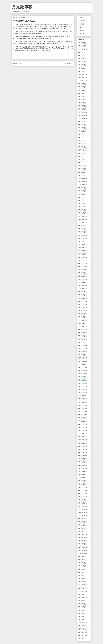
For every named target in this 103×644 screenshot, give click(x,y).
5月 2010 (81, 494)
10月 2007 (81, 591)
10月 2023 (81, 49)
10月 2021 (81, 81)
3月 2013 (81, 386)
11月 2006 (81, 626)
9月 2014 (81, 330)
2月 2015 (81, 314)
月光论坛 (81, 30)
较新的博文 (17, 64)
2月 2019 (81, 172)
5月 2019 (81, 163)
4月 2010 (81, 497)
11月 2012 (81, 399)
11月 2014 (81, 323)
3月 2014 (81, 349)
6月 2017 (81, 235)
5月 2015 (81, 304)
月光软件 (81, 27)
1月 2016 (81, 279)
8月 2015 (81, 295)
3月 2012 (81, 424)
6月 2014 (81, 339)
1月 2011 (81, 468)
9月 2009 (81, 519)
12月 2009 (81, 509)
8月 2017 (81, 229)
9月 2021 (81, 84)
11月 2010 (81, 475)
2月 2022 (81, 71)
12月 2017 (81, 216)
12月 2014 (81, 320)
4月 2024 (81, 43)
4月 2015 (81, 308)
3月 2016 (81, 273)
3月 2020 (81, 141)
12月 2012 (81, 396)
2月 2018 (81, 210)
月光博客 (81, 33)
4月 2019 (81, 166)
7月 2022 (81, 65)
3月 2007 (81, 613)
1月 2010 (81, 506)
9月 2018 (81, 188)
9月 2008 (81, 557)
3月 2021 (81, 103)
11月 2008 (81, 550)
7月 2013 (81, 374)
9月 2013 (81, 367)
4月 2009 (81, 534)
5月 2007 (81, 607)
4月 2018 (81, 204)
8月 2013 (81, 371)
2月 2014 (81, 352)
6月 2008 (81, 566)
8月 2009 (81, 522)
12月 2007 (81, 585)
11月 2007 (81, 588)
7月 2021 (81, 90)
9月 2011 (81, 443)
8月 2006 (81, 635)
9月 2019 (81, 153)
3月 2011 (81, 462)
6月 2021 (81, 93)
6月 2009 (81, 528)
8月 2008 (81, 560)
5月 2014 (81, 342)
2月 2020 (81, 144)
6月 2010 (81, 490)
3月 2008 (81, 575)
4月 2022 (81, 68)
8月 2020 (81, 125)
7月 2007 (81, 601)
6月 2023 (81, 55)
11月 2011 (81, 437)
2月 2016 (81, 276)
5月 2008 (81, 569)
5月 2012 (81, 418)
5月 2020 (81, 134)
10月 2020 (81, 119)
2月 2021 (81, 106)
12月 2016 (81, 245)
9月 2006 (81, 632)
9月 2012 (81, 405)
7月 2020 (81, 128)
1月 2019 (81, 175)
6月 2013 (81, 377)
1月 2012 (81, 430)
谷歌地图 (81, 24)
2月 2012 (81, 427)
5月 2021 (81, 96)
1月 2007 (81, 620)
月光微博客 (22, 7)
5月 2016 (81, 267)
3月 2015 (81, 311)
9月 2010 (81, 481)
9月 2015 (81, 292)
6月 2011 (81, 453)
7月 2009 (81, 525)
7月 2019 (81, 159)
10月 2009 (81, 516)
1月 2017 (81, 241)
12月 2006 (81, 623)
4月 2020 (81, 137)
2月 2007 (81, 616)
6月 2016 (81, 263)
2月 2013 (81, 390)
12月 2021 (81, 74)
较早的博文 (69, 64)
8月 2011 (81, 446)
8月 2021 (81, 87)
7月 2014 (81, 336)
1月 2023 (81, 62)
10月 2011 (81, 440)
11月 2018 (81, 181)
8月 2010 (81, 484)
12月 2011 (81, 434)
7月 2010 (81, 487)
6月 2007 (81, 604)
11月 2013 (81, 361)
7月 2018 (81, 194)
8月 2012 (81, 408)
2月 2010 (81, 503)
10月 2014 (81, 326)
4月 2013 (81, 383)
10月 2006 (81, 629)
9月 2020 (81, 122)
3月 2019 (81, 169)
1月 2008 (81, 582)
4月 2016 (81, 270)
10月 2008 (81, 553)
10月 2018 (81, 185)
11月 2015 (81, 286)
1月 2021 (81, 109)
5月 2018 (81, 200)
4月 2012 (81, 421)
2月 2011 (81, 465)
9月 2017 (81, 226)
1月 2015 (81, 317)
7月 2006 (81, 639)
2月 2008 (81, 579)
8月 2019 (81, 156)
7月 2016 (81, 260)
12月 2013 (81, 358)
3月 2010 (81, 500)
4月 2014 (81, 345)
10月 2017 (81, 223)
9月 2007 (81, 594)
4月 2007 (81, 610)
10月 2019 (81, 150)
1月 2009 (81, 544)
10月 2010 (81, 478)
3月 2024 (81, 46)
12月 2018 (81, 178)
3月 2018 (81, 207)
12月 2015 (81, 282)
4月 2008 (81, 572)
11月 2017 (81, 219)
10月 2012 (81, 402)
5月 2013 (81, 380)
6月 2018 (81, 197)
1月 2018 (81, 213)
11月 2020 (81, 115)
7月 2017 (81, 232)
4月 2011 (81, 459)
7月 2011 (81, 449)
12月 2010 (81, 471)
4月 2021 (81, 100)
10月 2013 (81, 364)
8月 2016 (81, 257)
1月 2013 (81, 393)
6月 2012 (81, 415)
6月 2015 (81, 301)
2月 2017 (81, 238)
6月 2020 (81, 131)
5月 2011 (81, 456)
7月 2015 (81, 298)
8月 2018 (81, 191)
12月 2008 (81, 547)
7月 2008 (81, 563)
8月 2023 (81, 52)
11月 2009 (81, 512)
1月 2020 (81, 147)
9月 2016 (81, 254)
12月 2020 (81, 112)
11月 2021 (81, 78)
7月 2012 (81, 412)
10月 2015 (81, 289)
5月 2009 (81, 531)
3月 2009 (81, 538)
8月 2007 (81, 598)
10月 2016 (81, 251)
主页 (43, 64)
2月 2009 (81, 541)
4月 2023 (81, 59)
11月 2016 (81, 248)
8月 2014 (81, 333)
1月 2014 (81, 355)
